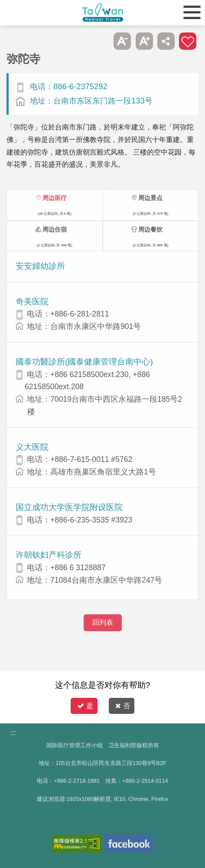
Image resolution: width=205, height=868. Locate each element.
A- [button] (122, 41)
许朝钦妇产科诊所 (49, 555)
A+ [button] (144, 41)
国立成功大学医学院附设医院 (69, 507)
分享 (166, 41)
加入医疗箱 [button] (188, 41)
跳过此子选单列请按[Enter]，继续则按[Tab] (101, 41)
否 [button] (123, 706)
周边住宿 (55, 229)
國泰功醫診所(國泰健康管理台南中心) (84, 362)
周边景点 (150, 198)
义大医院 (32, 447)
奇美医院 (32, 302)
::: (13, 733)
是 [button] (85, 706)
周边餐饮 (150, 229)
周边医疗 (55, 198)
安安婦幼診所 (40, 266)
